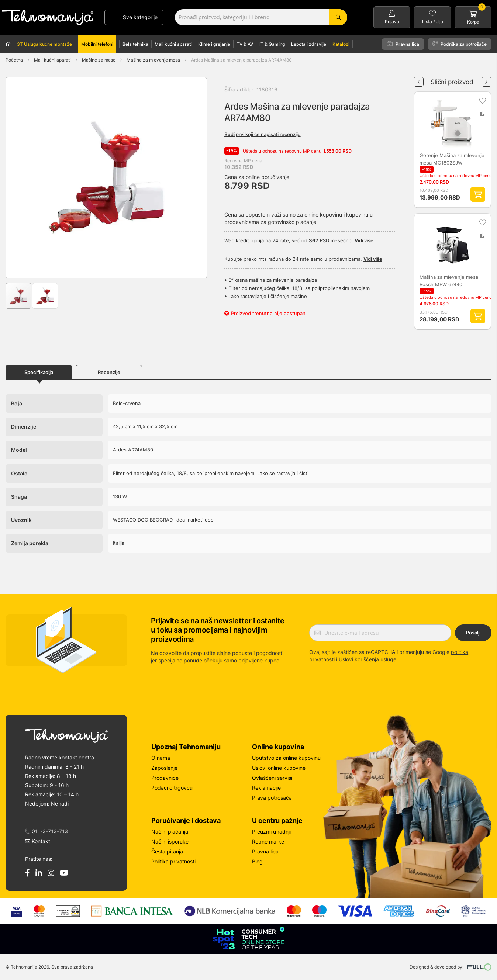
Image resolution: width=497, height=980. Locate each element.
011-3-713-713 (46, 832)
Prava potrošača (272, 799)
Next (486, 79)
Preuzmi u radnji (271, 833)
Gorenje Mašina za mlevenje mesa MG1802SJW (452, 159)
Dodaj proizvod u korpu (478, 195)
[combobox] (261, 18)
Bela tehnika (135, 44)
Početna (14, 60)
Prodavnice (165, 779)
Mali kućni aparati (173, 44)
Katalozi (341, 44)
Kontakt (38, 842)
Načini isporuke (170, 843)
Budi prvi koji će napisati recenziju (263, 134)
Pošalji (473, 634)
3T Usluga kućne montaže (44, 44)
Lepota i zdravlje (309, 44)
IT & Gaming (272, 44)
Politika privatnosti (173, 863)
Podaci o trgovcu (172, 789)
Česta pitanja (167, 853)
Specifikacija (39, 374)
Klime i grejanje (214, 44)
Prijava (392, 22)
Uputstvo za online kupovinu (286, 759)
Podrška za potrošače (460, 44)
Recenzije (109, 374)
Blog (257, 863)
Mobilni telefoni (97, 44)
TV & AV (245, 44)
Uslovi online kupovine (279, 769)
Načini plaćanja (170, 833)
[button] (21, 178)
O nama (161, 759)
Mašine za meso (99, 60)
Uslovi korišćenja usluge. (368, 660)
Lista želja (433, 22)
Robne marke (268, 843)
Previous (419, 79)
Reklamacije (266, 789)
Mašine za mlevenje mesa (154, 60)
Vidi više (364, 240)
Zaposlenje (164, 769)
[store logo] (48, 18)
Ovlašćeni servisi (272, 779)
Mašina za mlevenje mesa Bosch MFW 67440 (449, 282)
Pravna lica (403, 44)
